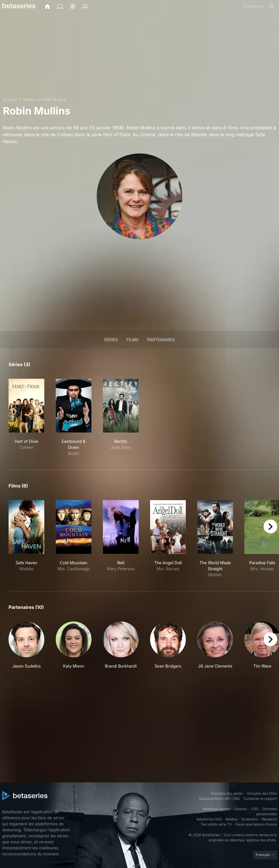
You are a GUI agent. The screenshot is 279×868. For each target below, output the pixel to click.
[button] (26, 648)
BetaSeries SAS (209, 819)
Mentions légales (216, 809)
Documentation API (215, 799)
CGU (255, 809)
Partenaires (161, 340)
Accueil (10, 99)
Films (132, 340)
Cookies (240, 809)
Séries (29, 99)
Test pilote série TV (216, 824)
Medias (231, 819)
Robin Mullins (53, 99)
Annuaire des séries (227, 793)
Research (269, 819)
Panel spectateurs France (256, 824)
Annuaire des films (262, 793)
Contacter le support (260, 799)
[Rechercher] (272, 6)
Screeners (250, 819)
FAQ (236, 799)
